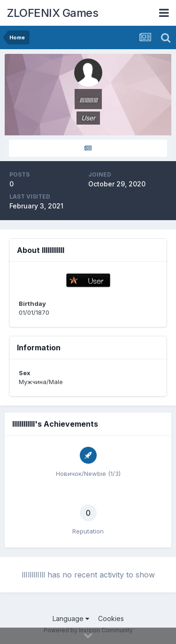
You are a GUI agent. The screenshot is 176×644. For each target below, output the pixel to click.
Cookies (111, 618)
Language (71, 618)
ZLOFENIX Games (53, 13)
